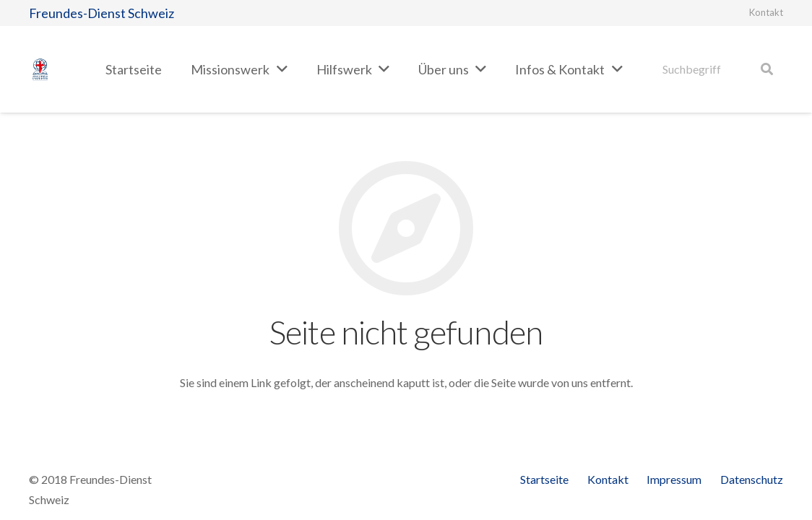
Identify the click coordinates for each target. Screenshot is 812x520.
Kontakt (766, 12)
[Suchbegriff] (718, 70)
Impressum (674, 479)
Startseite (544, 479)
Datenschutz (752, 479)
